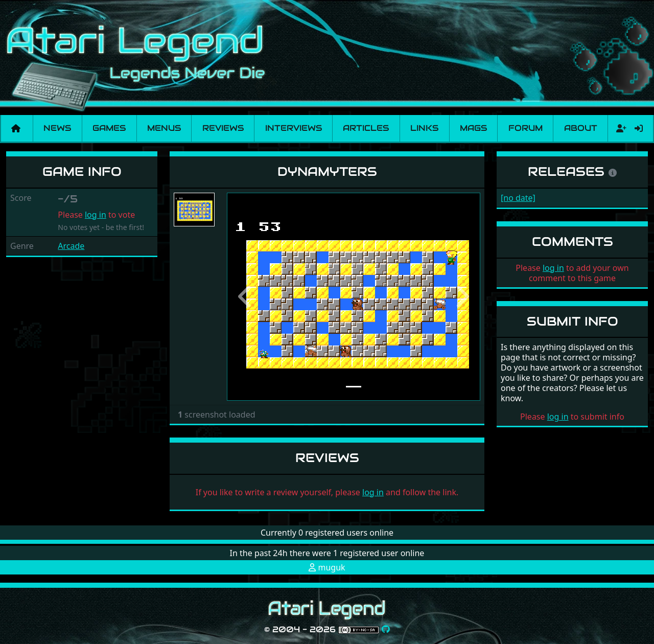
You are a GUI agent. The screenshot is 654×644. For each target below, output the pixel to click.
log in (96, 215)
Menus (164, 128)
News (57, 128)
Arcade (71, 246)
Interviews (294, 128)
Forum (525, 128)
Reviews (223, 128)
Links (424, 128)
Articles (366, 128)
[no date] (518, 198)
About (581, 128)
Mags (473, 128)
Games (109, 128)
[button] (246, 297)
